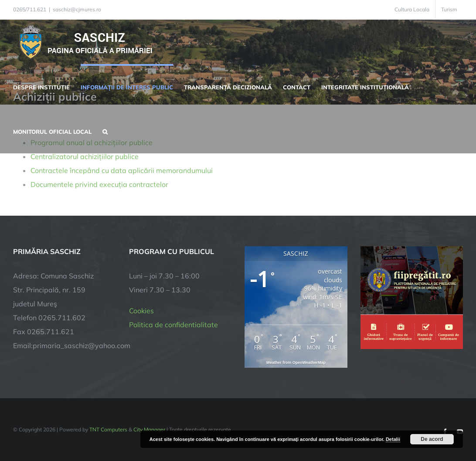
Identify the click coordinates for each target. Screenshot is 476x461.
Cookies (141, 311)
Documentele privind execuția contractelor (99, 184)
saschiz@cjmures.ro (77, 9)
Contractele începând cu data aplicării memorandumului (122, 170)
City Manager (149, 429)
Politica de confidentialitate (173, 325)
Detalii (393, 439)
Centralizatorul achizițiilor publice (85, 156)
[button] (105, 131)
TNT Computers (108, 429)
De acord (432, 439)
